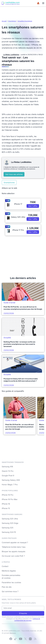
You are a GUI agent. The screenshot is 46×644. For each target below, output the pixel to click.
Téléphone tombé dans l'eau (14, 547)
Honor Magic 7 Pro (10, 485)
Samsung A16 (7, 467)
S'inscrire (23, 613)
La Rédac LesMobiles (11, 55)
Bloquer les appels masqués (13, 551)
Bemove (13, 633)
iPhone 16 (6, 504)
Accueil (4, 21)
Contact (5, 566)
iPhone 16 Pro (8, 495)
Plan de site (7, 587)
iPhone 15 (6, 508)
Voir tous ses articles (14, 174)
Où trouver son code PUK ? (13, 556)
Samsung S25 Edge (10, 523)
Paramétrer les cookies (11, 582)
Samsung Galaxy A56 (11, 480)
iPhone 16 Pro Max (10, 499)
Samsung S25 (8, 528)
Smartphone (12, 21)
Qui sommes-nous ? (10, 591)
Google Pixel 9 (8, 476)
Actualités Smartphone (25, 21)
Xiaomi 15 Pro (8, 471)
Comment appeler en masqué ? (15, 542)
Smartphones (9, 183)
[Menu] (43, 3)
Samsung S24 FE (9, 532)
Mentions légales (9, 571)
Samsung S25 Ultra (10, 519)
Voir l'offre (33, 206)
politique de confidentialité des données (27, 620)
